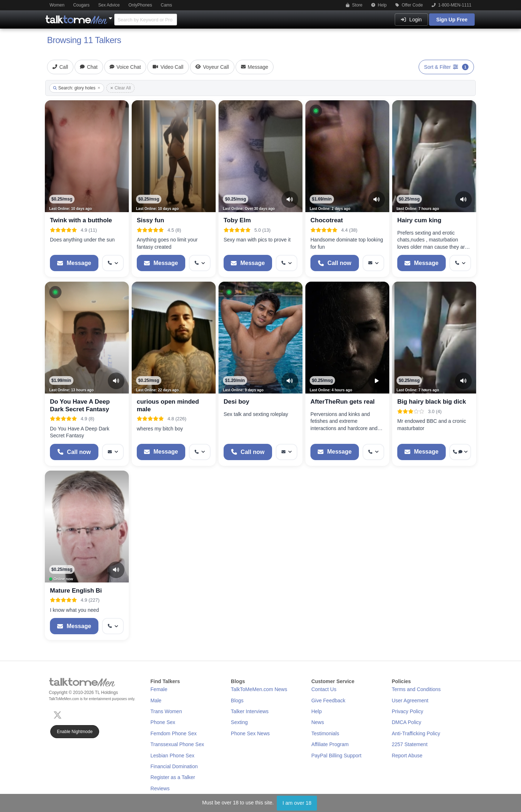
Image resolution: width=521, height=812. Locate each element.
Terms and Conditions (416, 689)
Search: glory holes (77, 88)
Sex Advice (109, 5)
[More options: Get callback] (113, 263)
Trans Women (166, 711)
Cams (166, 5)
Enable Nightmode (75, 732)
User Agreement (410, 700)
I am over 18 (297, 803)
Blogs (237, 700)
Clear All (121, 88)
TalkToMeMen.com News (259, 689)
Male (156, 700)
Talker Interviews (250, 711)
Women (57, 5)
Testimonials (325, 733)
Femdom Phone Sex (174, 733)
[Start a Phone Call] (335, 263)
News (317, 722)
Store (354, 5)
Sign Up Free (452, 20)
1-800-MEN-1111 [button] (452, 5)
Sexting (239, 722)
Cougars (81, 5)
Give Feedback (328, 700)
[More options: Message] (373, 263)
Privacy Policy (408, 711)
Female (159, 689)
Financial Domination (174, 766)
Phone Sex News (250, 733)
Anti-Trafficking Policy (416, 733)
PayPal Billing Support (336, 756)
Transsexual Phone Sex (177, 744)
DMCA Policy (407, 722)
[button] (316, 111)
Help (379, 5)
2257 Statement (410, 744)
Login (411, 20)
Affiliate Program (330, 744)
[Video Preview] (377, 381)
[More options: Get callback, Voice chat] (460, 452)
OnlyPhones (140, 5)
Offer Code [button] (409, 5)
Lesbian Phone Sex (172, 756)
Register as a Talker (173, 777)
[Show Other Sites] (111, 16)
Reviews (160, 788)
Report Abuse (407, 756)
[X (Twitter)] (59, 714)
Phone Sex (163, 722)
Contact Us (324, 689)
